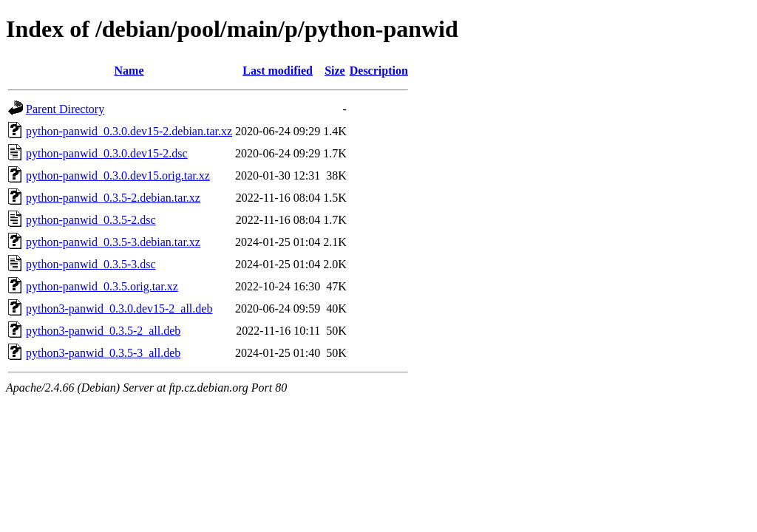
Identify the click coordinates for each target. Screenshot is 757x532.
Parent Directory (65, 109)
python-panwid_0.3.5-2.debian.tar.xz (113, 198)
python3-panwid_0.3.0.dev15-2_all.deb (119, 308)
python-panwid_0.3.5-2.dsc (91, 220)
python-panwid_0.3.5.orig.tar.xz (102, 286)
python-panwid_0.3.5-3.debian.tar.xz (113, 242)
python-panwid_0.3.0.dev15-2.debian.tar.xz (129, 131)
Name (129, 71)
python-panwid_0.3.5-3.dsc (91, 264)
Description (379, 71)
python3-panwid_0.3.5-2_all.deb (103, 331)
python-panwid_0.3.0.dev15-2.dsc (107, 153)
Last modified (278, 71)
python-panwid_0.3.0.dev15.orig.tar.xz (118, 175)
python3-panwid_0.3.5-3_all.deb (103, 353)
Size (335, 71)
